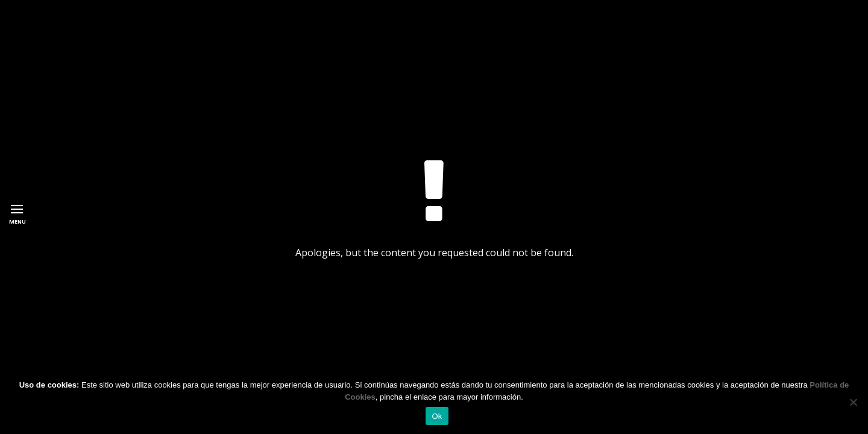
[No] (853, 402)
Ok (437, 416)
